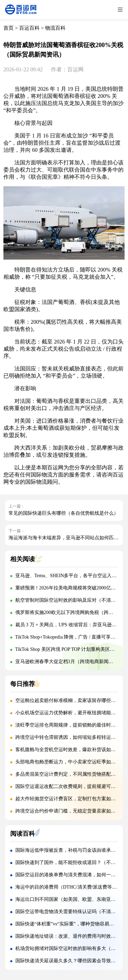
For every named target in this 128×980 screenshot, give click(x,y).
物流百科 (55, 28)
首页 (9, 28)
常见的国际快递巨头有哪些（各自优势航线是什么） (63, 513)
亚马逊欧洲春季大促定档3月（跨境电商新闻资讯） (69, 662)
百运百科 (29, 28)
